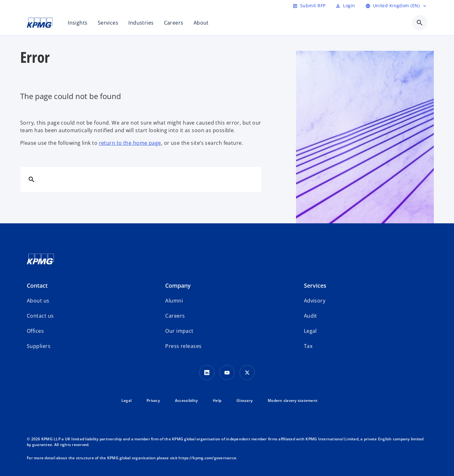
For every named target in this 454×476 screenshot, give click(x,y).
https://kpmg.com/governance (207, 458)
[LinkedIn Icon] (207, 373)
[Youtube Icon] (227, 373)
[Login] (345, 6)
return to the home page (130, 143)
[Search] (32, 179)
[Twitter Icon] (247, 373)
